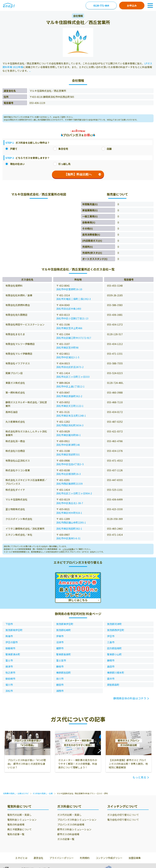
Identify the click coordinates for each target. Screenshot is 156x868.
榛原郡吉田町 (64, 673)
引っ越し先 (62, 164)
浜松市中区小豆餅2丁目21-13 (72, 318)
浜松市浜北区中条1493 (69, 309)
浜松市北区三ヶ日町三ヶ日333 (73, 377)
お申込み (132, 5)
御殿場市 (10, 648)
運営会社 (38, 858)
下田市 (9, 624)
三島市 (111, 642)
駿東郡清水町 (13, 654)
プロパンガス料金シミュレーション (77, 820)
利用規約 (85, 858)
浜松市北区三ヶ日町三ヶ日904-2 (74, 493)
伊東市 (60, 636)
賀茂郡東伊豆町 (65, 624)
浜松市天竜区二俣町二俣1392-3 (74, 299)
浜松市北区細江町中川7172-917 (74, 338)
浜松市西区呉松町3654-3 (70, 425)
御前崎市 (10, 679)
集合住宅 (61, 149)
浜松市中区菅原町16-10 (69, 289)
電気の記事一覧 (16, 834)
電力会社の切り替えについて (123, 820)
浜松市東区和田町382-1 (69, 529)
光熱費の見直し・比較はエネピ (16, 793)
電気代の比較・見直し (19, 815)
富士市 (9, 660)
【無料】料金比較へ (83, 174)
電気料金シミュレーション (22, 820)
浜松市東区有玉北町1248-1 (71, 416)
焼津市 (9, 666)
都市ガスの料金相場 (68, 834)
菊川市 (9, 685)
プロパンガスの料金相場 (71, 824)
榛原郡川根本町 (116, 673)
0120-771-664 (101, 5)
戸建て (11, 149)
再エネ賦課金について (19, 829)
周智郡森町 (113, 685)
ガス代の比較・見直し (69, 815)
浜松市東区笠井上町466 (69, 328)
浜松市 (9, 691)
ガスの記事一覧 (66, 839)
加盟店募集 (135, 858)
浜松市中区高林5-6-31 (68, 538)
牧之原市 (10, 673)
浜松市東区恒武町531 (68, 454)
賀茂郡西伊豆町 (116, 630)
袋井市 (111, 679)
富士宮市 (61, 660)
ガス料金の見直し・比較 (43, 793)
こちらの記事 (68, 549)
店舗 (106, 149)
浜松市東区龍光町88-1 (68, 435)
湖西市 (60, 691)
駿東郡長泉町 (64, 654)
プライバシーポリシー (62, 858)
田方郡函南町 (114, 648)
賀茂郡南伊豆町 (14, 630)
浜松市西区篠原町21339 (69, 484)
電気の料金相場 (16, 824)
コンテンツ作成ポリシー (109, 858)
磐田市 (60, 685)
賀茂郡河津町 (114, 624)
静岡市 (111, 660)
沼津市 (60, 642)
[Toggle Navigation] (150, 5)
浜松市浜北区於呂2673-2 (70, 367)
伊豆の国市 (12, 642)
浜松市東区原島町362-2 (69, 396)
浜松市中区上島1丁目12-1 (70, 386)
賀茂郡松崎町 (64, 630)
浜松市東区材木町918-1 (69, 513)
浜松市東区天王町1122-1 (70, 406)
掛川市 (60, 679)
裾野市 (60, 648)
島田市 (111, 666)
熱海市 (9, 636)
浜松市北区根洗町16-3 (68, 474)
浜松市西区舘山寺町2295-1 (71, 522)
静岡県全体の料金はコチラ (130, 698)
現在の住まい (15, 164)
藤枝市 (60, 666)
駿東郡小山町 (114, 654)
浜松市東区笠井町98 (67, 348)
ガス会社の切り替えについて (123, 815)
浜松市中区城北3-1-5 (68, 357)
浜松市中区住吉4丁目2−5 (70, 464)
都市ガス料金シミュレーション (74, 829)
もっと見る (139, 777)
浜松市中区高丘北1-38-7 (70, 503)
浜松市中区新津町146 (68, 445)
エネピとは (21, 858)
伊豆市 (111, 636)
